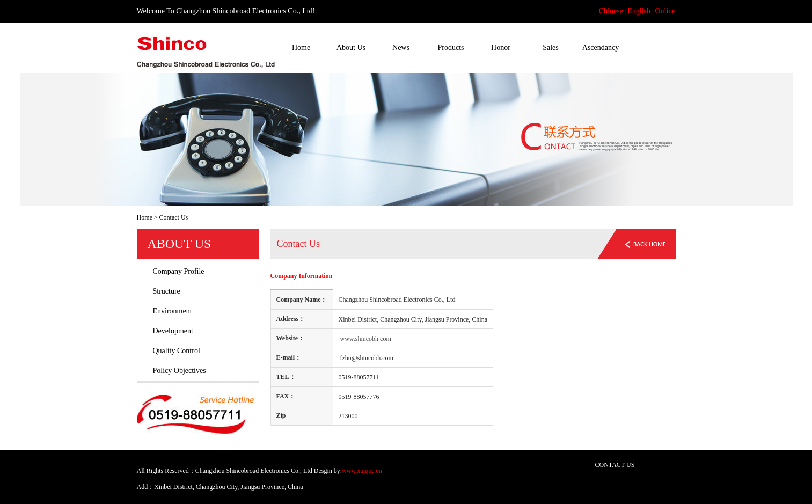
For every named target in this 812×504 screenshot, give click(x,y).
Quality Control (177, 351)
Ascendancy (601, 48)
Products (451, 48)
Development (173, 331)
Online (665, 11)
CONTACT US (615, 465)
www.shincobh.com (366, 339)
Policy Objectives (180, 371)
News (401, 48)
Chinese (611, 11)
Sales (551, 48)
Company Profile (179, 271)
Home (301, 48)
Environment (173, 311)
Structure (167, 291)
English (639, 11)
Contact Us (651, 48)
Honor (501, 48)
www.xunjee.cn (362, 471)
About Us (351, 48)
